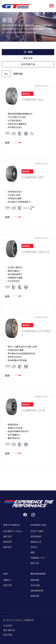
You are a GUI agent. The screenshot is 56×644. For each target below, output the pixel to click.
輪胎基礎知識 (37, 590)
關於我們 (7, 536)
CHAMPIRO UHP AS (35, 252)
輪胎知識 (35, 580)
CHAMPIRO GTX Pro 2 (36, 333)
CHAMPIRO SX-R (33, 410)
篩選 (28, 52)
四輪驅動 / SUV (38, 558)
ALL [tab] (6, 74)
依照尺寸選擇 (37, 531)
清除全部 (28, 58)
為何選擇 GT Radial (13, 531)
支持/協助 (35, 585)
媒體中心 (7, 580)
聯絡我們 (7, 542)
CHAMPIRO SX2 (33, 100)
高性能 (34, 547)
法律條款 (8, 626)
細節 (13, 143)
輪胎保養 (35, 596)
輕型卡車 (35, 563)
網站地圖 (8, 635)
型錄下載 (7, 585)
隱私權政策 (9, 630)
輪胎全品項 (36, 542)
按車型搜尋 (36, 536)
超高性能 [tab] (18, 74)
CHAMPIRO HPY (33, 177)
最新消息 (7, 547)
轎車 (33, 552)
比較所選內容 (28, 64)
